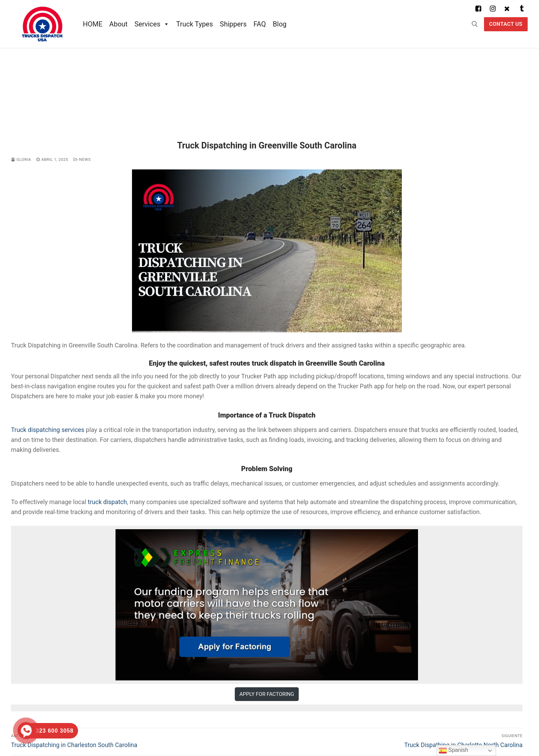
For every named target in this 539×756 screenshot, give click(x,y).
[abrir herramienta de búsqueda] (475, 24)
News (82, 159)
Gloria (21, 159)
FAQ (260, 24)
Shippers (233, 24)
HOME (93, 24)
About (118, 24)
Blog (280, 24)
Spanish (453, 751)
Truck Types (195, 24)
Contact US (506, 24)
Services (152, 24)
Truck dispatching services (48, 430)
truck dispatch (107, 502)
